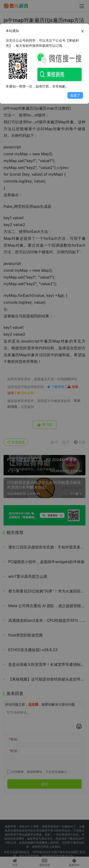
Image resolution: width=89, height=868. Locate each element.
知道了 (75, 95)
